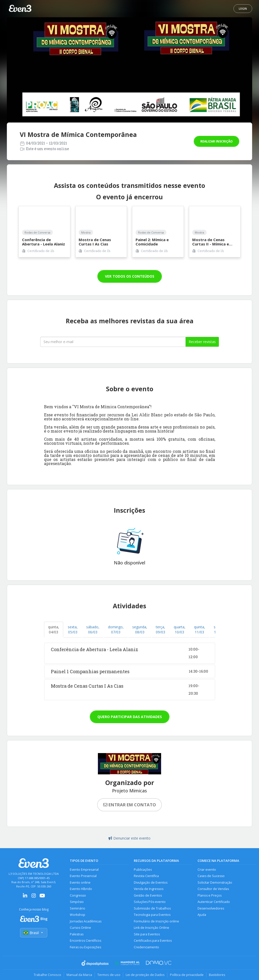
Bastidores (217, 975)
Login (243, 9)
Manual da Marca (79, 975)
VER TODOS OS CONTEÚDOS (130, 276)
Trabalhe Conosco (47, 975)
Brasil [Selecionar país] (34, 933)
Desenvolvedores (211, 908)
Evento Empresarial (84, 870)
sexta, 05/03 (73, 629)
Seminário (78, 908)
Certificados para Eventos (153, 941)
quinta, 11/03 (200, 629)
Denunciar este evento (129, 838)
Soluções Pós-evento (150, 902)
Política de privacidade (187, 975)
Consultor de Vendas (213, 889)
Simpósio (77, 902)
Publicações (143, 870)
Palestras (77, 934)
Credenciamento (146, 947)
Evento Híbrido (81, 889)
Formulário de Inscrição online (156, 921)
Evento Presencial (83, 876)
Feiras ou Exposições (85, 947)
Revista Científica (146, 876)
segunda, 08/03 (140, 629)
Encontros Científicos (85, 941)
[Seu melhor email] (113, 342)
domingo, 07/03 (116, 629)
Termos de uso (109, 975)
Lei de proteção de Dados (145, 975)
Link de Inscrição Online (152, 928)
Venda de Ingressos (149, 889)
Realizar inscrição (217, 141)
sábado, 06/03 (93, 629)
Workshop (78, 915)
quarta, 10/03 (180, 629)
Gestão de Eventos (148, 895)
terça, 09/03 (160, 629)
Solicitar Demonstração (215, 883)
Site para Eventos (147, 934)
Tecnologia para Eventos (152, 915)
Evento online (80, 883)
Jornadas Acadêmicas (86, 921)
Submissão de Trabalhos (152, 908)
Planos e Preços (210, 895)
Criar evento (207, 870)
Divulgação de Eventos (151, 883)
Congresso (78, 895)
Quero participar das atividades (130, 717)
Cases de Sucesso (211, 876)
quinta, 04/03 (54, 629)
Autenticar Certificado (214, 902)
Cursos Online (80, 928)
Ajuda (202, 915)
